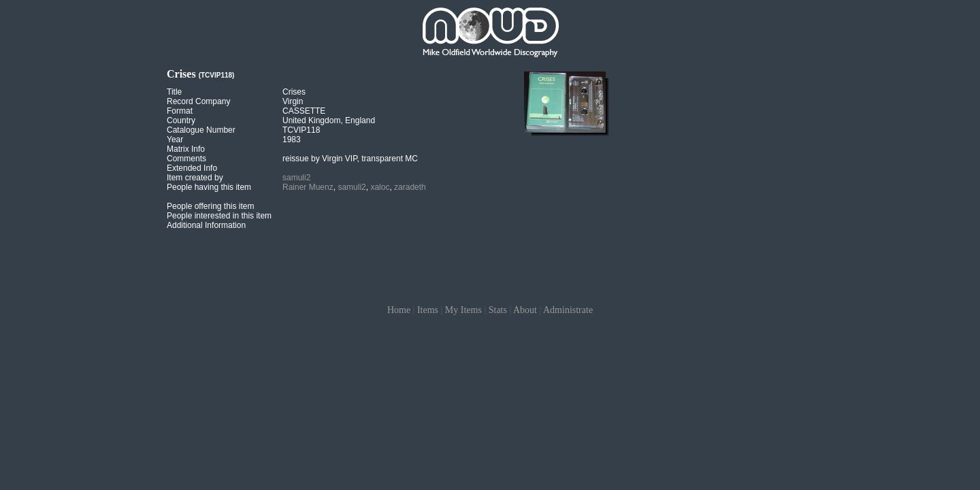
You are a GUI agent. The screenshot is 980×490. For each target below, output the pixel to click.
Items (428, 310)
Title (174, 92)
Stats (498, 310)
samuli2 (296, 178)
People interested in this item (219, 216)
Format (180, 111)
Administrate (568, 310)
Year (175, 140)
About (525, 310)
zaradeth (410, 187)
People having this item (209, 187)
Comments (186, 159)
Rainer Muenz (308, 187)
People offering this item (211, 206)
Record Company (198, 101)
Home (399, 310)
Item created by (195, 178)
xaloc (380, 187)
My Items (463, 310)
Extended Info (192, 168)
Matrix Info (186, 149)
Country (181, 120)
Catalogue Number (201, 130)
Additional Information (206, 225)
